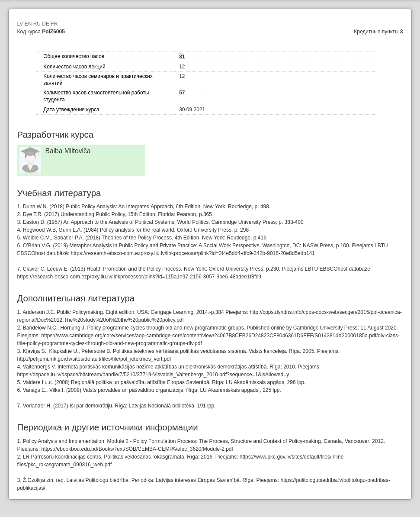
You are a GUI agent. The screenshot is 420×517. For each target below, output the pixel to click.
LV (20, 24)
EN (28, 24)
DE (46, 24)
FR (54, 24)
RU (37, 24)
